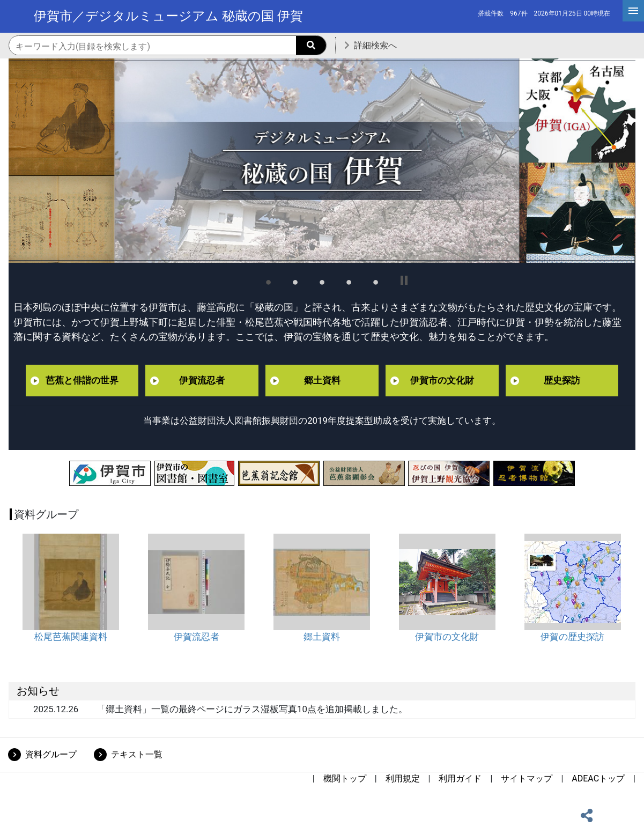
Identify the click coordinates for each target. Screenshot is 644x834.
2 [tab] (295, 281)
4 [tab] (349, 281)
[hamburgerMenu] (633, 11)
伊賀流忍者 (202, 380)
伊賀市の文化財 (442, 380)
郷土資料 (322, 380)
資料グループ (51, 754)
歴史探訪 (562, 380)
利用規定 (403, 778)
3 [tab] (322, 281)
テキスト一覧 (137, 754)
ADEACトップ (598, 778)
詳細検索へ (375, 45)
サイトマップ (527, 778)
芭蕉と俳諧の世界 (82, 380)
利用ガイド (460, 778)
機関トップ (345, 778)
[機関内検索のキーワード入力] (168, 46)
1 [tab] (269, 281)
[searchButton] (311, 45)
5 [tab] (376, 281)
